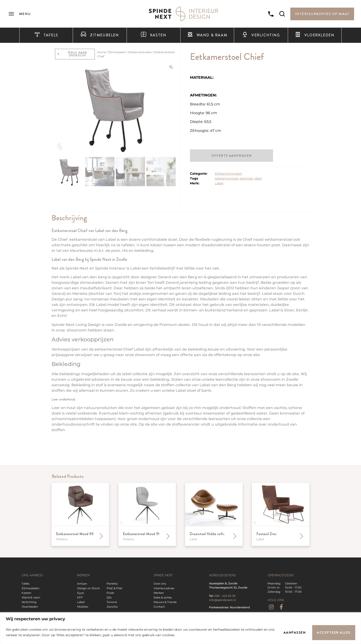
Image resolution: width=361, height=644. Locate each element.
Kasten (153, 35)
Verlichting (261, 35)
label (258, 178)
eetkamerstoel (226, 178)
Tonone (112, 602)
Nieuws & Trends (165, 602)
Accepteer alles (333, 632)
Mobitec (83, 607)
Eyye (80, 593)
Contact (159, 607)
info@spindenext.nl (222, 600)
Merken (159, 593)
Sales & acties (163, 597)
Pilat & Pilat (114, 588)
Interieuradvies (164, 588)
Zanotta (112, 607)
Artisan (82, 584)
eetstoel (246, 178)
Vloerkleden (315, 35)
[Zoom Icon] (171, 67)
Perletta (112, 584)
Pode (110, 593)
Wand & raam (207, 35)
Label (219, 183)
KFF (80, 597)
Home (102, 52)
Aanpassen (293, 632)
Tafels (46, 35)
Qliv (109, 597)
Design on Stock (88, 588)
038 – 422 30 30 (225, 596)
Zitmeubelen (100, 35)
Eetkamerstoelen (140, 52)
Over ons (160, 584)
